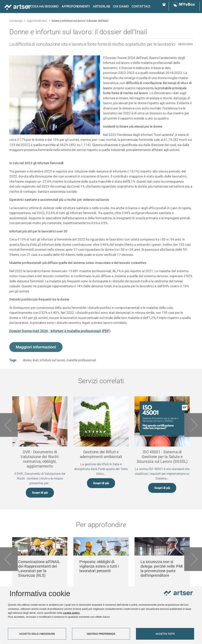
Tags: (13, 360)
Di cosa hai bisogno (43, 6)
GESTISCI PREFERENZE (101, 634)
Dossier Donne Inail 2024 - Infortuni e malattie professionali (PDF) (60, 331)
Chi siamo (121, 6)
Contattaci (141, 6)
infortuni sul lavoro (52, 360)
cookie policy (71, 613)
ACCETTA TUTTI (165, 634)
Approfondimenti (76, 6)
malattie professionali (81, 360)
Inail (36, 360)
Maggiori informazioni (36, 347)
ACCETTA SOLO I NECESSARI (37, 634)
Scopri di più (40, 493)
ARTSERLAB (101, 6)
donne (27, 360)
